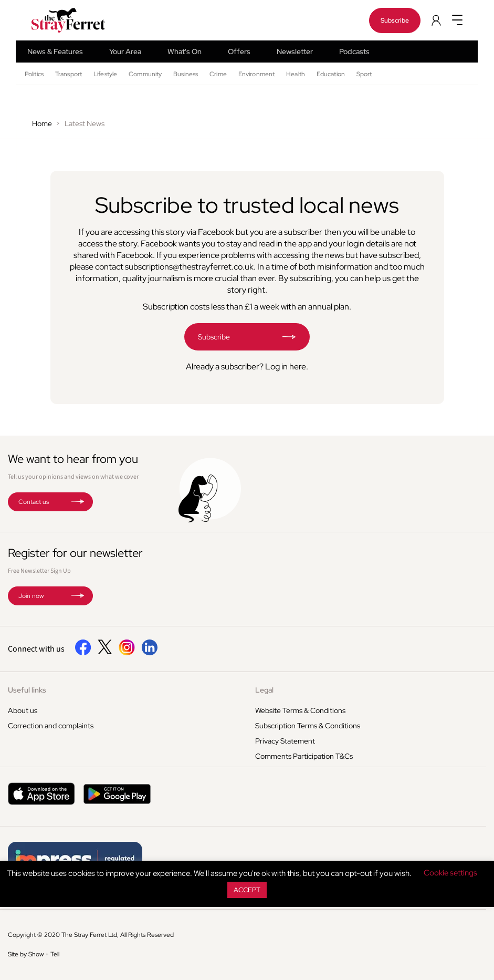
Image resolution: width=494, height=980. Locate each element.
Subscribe (395, 20)
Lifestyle (105, 74)
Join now (31, 596)
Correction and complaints (51, 726)
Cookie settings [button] (450, 873)
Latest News (85, 123)
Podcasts (354, 51)
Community (145, 74)
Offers (239, 51)
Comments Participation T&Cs (304, 756)
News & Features (55, 51)
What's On (185, 51)
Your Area (125, 51)
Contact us (34, 502)
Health (296, 74)
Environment (256, 74)
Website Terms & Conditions (300, 710)
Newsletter (295, 51)
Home (42, 123)
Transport (69, 74)
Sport (364, 74)
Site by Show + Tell (34, 954)
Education (331, 74)
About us (23, 710)
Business (186, 74)
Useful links (27, 690)
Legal (264, 690)
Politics (34, 74)
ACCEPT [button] (247, 890)
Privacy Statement (285, 741)
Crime (218, 74)
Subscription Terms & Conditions (308, 726)
